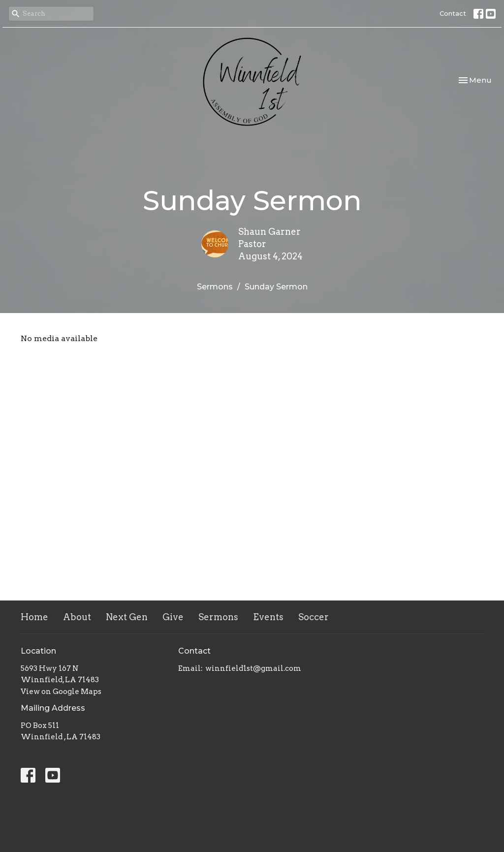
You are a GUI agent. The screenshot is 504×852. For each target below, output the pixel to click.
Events (268, 617)
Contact (453, 13)
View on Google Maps (61, 692)
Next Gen (127, 617)
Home (34, 617)
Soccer (314, 617)
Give (173, 617)
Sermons (215, 287)
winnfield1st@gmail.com (253, 668)
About (77, 617)
